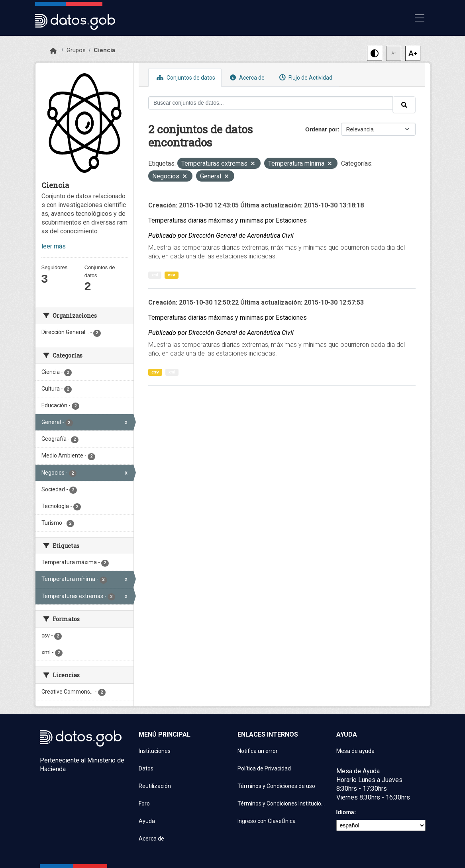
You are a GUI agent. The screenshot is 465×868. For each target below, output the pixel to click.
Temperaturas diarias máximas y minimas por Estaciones (228, 220)
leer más (54, 246)
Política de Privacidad (264, 768)
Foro (144, 803)
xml (155, 275)
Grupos (76, 50)
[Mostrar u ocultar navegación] (420, 18)
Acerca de (246, 77)
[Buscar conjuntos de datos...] (271, 103)
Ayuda (147, 821)
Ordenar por (321, 129)
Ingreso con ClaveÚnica (267, 821)
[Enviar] (404, 105)
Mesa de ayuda (355, 751)
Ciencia (104, 50)
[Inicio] (53, 51)
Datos (146, 768)
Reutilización (155, 786)
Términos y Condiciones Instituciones (282, 803)
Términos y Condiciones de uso (276, 786)
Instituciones (155, 751)
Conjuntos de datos (185, 77)
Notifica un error (258, 751)
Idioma (345, 812)
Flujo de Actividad (305, 77)
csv (172, 275)
